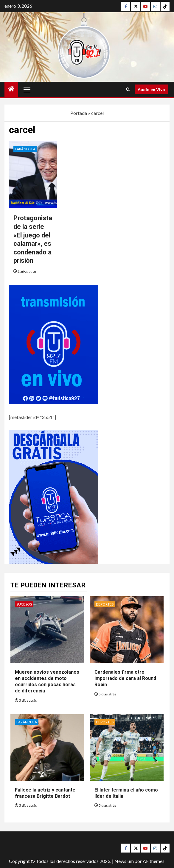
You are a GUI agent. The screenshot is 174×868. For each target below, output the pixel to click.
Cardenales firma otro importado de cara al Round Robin (125, 678)
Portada (79, 113)
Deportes (105, 604)
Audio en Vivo (151, 89)
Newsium (124, 861)
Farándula (25, 149)
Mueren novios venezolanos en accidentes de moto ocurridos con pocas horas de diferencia (47, 681)
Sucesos (24, 604)
